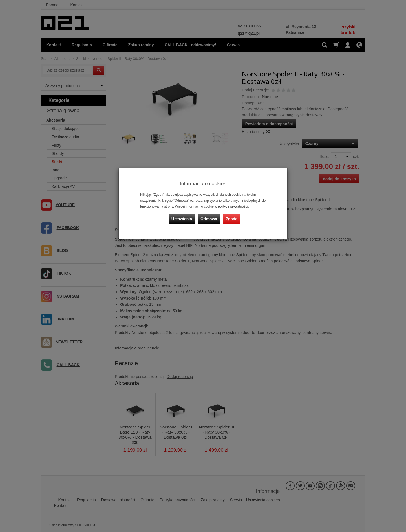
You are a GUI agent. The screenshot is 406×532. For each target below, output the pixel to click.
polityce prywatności (233, 206)
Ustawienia (182, 219)
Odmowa (209, 219)
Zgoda (231, 219)
